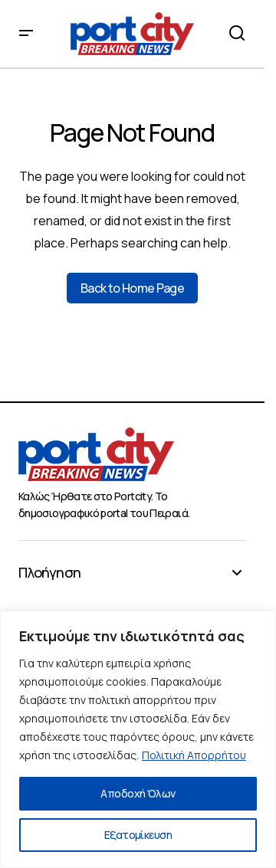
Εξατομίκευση (138, 835)
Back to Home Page (132, 288)
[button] (26, 34)
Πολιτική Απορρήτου (194, 755)
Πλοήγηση (49, 573)
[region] (138, 739)
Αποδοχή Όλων (138, 793)
